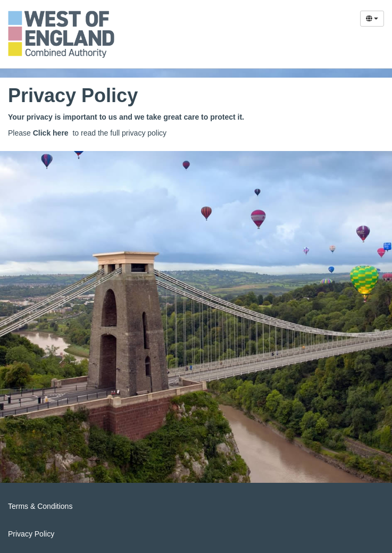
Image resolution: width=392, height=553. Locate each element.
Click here (51, 133)
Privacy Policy (31, 534)
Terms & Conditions (40, 506)
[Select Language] (372, 19)
